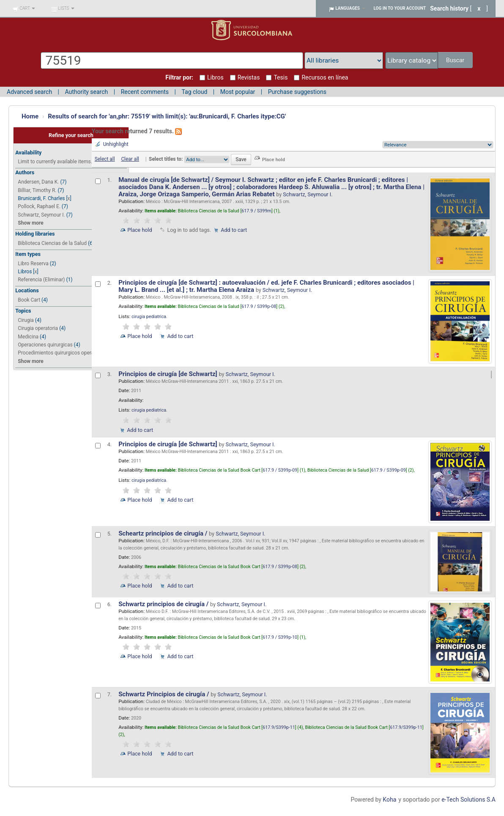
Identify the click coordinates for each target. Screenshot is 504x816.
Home (30, 116)
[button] (24, 8)
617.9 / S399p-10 (280, 637)
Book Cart (29, 300)
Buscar (456, 60)
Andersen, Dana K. (38, 182)
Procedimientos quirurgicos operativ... (60, 353)
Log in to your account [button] (400, 8)
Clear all (130, 159)
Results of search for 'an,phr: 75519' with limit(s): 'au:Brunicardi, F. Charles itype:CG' (167, 116)
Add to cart (234, 230)
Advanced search (29, 92)
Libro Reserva (33, 264)
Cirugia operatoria (38, 328)
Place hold (140, 230)
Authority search (86, 92)
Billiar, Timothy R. (37, 190)
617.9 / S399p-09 (280, 470)
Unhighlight (116, 144)
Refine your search (71, 135)
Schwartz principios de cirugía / (164, 604)
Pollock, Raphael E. (39, 206)
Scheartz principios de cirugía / (164, 533)
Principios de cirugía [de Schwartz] (168, 374)
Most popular (238, 92)
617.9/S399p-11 (279, 727)
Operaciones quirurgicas (45, 345)
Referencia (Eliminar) (41, 280)
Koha (389, 800)
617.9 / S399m (256, 211)
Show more (30, 223)
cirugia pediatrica (149, 317)
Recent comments (145, 92)
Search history (449, 8)
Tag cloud (194, 92)
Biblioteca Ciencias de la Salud (52, 243)
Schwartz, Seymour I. (41, 215)
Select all (105, 159)
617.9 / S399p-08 (259, 306)
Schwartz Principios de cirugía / (164, 694)
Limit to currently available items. (55, 162)
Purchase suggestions (297, 92)
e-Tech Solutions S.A (468, 800)
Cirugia (26, 320)
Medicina (28, 337)
